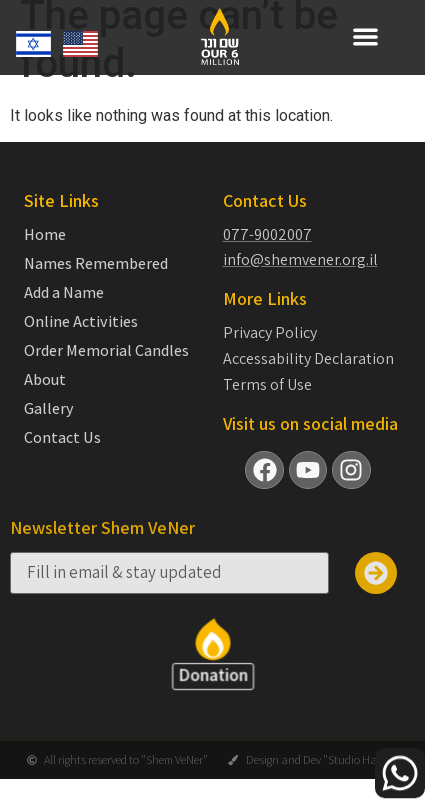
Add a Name (64, 310)
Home (45, 252)
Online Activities (81, 339)
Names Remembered (96, 281)
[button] (365, 36)
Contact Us (62, 455)
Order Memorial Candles (106, 368)
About (45, 397)
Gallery (49, 426)
